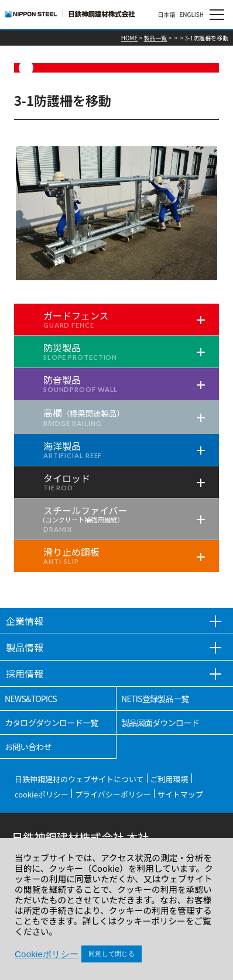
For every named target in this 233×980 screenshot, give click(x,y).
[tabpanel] (117, 213)
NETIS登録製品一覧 (155, 699)
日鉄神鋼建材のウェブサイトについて (79, 779)
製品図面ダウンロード (160, 723)
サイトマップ (180, 794)
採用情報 (25, 673)
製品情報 (25, 647)
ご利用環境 (169, 779)
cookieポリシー (42, 794)
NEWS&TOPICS (31, 699)
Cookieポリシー (47, 954)
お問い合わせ (28, 747)
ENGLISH (191, 15)
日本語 (166, 15)
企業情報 (25, 621)
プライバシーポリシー (113, 794)
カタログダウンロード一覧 (52, 723)
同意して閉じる (112, 954)
